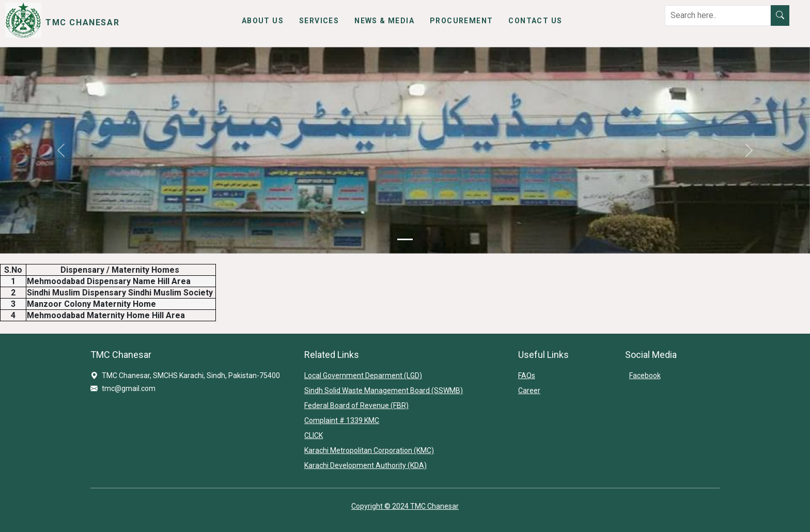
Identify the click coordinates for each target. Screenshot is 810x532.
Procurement (461, 21)
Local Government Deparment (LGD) (363, 375)
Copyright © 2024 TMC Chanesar (405, 506)
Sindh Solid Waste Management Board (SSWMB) (384, 390)
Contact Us (535, 21)
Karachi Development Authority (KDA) (365, 465)
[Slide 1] (405, 239)
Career (529, 390)
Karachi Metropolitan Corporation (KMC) (369, 450)
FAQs (527, 375)
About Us (263, 21)
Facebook (645, 375)
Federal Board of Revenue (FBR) (356, 405)
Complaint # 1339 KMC (342, 420)
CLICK (314, 435)
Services (319, 21)
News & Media (384, 21)
